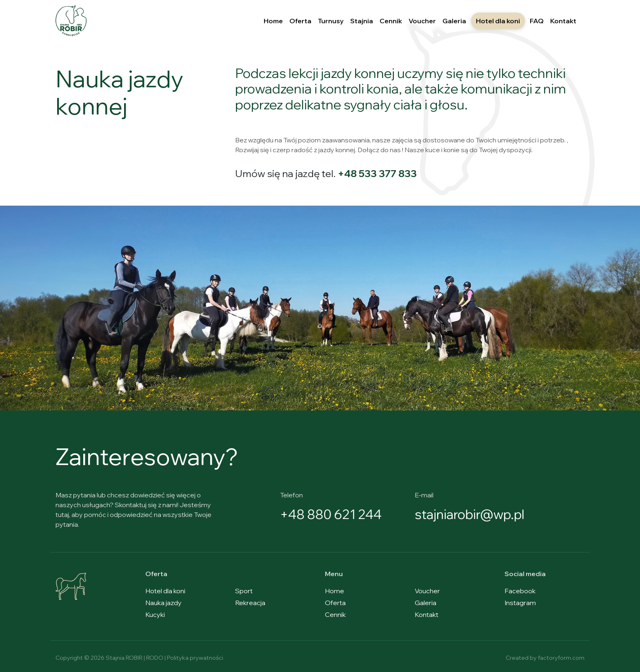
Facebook (520, 591)
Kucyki (155, 614)
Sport (244, 591)
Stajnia (362, 21)
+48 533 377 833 (377, 173)
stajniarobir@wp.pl (471, 514)
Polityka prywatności (195, 658)
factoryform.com (561, 658)
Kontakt (563, 21)
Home (273, 21)
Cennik (391, 21)
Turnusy (331, 21)
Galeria (454, 21)
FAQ (537, 21)
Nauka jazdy (163, 603)
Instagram (520, 603)
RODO (155, 658)
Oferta (300, 21)
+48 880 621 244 (332, 514)
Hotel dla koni (498, 21)
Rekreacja (250, 603)
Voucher (422, 21)
